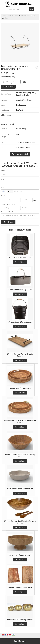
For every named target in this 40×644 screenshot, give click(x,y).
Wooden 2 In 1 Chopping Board (20, 587)
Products (10, 16)
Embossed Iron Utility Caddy (20, 290)
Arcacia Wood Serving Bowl (20, 555)
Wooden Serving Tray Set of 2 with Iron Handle (20, 422)
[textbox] (16, 82)
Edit (25, 82)
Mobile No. (4, 188)
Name (3, 171)
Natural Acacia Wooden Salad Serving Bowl (20, 456)
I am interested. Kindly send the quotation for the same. (20, 216)
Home (4, 16)
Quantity (4, 196)
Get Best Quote (20, 262)
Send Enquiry (20, 641)
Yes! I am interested (20, 154)
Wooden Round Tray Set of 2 (20, 388)
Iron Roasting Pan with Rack (20, 258)
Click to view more (7, 115)
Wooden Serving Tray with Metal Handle (20, 355)
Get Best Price (8, 87)
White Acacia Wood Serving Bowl (20, 489)
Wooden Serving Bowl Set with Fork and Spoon (20, 522)
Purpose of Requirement (8, 204)
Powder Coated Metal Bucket (20, 322)
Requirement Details (7, 212)
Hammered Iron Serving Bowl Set (20, 620)
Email (3, 179)
